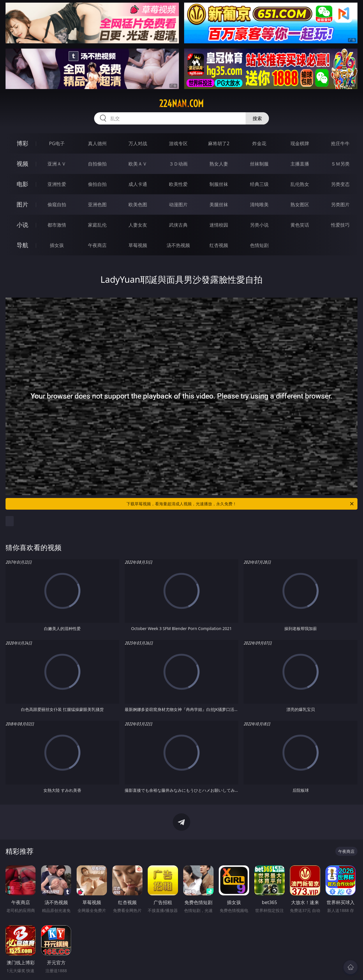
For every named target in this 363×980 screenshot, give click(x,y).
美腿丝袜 (219, 204)
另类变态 (340, 184)
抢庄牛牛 (340, 143)
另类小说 (259, 225)
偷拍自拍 (97, 184)
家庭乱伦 (97, 225)
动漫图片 (178, 204)
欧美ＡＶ (138, 164)
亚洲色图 (97, 204)
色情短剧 (259, 245)
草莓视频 (138, 245)
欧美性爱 (178, 184)
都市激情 (57, 225)
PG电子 (57, 143)
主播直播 (300, 164)
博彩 (22, 143)
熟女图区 (300, 204)
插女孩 (57, 245)
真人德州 (97, 143)
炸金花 (259, 143)
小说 (22, 225)
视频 (22, 164)
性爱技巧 (340, 225)
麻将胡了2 (219, 143)
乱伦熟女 (300, 184)
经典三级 (259, 184)
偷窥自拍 (57, 204)
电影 (22, 184)
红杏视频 (219, 245)
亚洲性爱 (57, 184)
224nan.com (181, 104)
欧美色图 (138, 204)
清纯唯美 (259, 204)
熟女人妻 (219, 164)
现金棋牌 (300, 143)
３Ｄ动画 (178, 164)
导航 (22, 245)
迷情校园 (219, 225)
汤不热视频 (178, 245)
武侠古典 (178, 225)
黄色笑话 (300, 225)
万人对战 (138, 143)
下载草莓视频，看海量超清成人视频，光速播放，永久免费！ (240, 504)
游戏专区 (178, 143)
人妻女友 (138, 225)
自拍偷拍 (97, 164)
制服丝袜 (219, 184)
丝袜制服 (259, 164)
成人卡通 (138, 184)
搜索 (257, 118)
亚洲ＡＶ (57, 164)
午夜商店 (97, 245)
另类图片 (340, 204)
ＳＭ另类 (340, 164)
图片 (22, 204)
